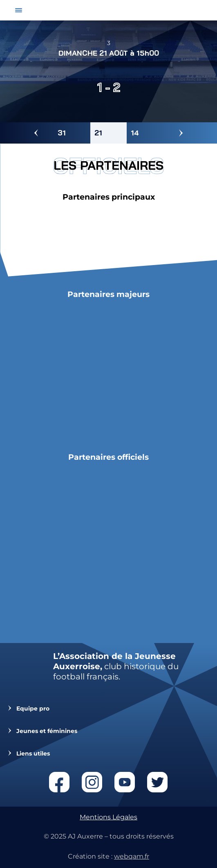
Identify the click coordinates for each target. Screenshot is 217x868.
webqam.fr (132, 856)
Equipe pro (33, 709)
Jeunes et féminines (47, 731)
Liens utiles (33, 754)
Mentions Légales (108, 817)
